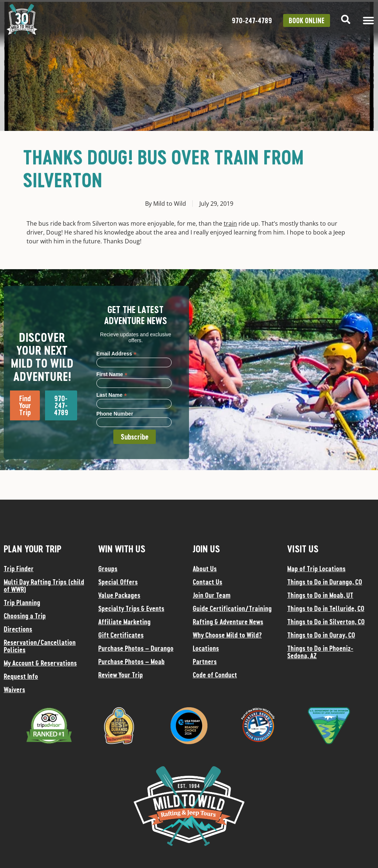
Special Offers (118, 582)
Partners (205, 662)
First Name (112, 374)
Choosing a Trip (25, 616)
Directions (18, 629)
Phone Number (115, 414)
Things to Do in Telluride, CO (326, 608)
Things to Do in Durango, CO (325, 582)
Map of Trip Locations (316, 569)
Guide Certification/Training (232, 608)
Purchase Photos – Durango (136, 648)
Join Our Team (212, 595)
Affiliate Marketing (124, 622)
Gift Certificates (121, 635)
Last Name (112, 395)
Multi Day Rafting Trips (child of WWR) (44, 586)
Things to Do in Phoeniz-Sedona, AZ (320, 652)
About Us (205, 569)
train (230, 223)
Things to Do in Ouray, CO (321, 635)
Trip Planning (22, 603)
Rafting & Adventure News (228, 622)
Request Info (21, 676)
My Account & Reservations (40, 663)
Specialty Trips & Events (131, 608)
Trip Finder (19, 569)
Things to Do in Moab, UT (320, 595)
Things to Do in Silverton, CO (326, 622)
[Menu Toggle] (368, 20)
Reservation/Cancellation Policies (40, 646)
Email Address (116, 353)
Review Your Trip (121, 675)
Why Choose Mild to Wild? (227, 635)
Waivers (14, 690)
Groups (108, 569)
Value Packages (119, 595)
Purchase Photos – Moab (131, 662)
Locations (206, 648)
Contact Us (207, 582)
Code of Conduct (215, 675)
